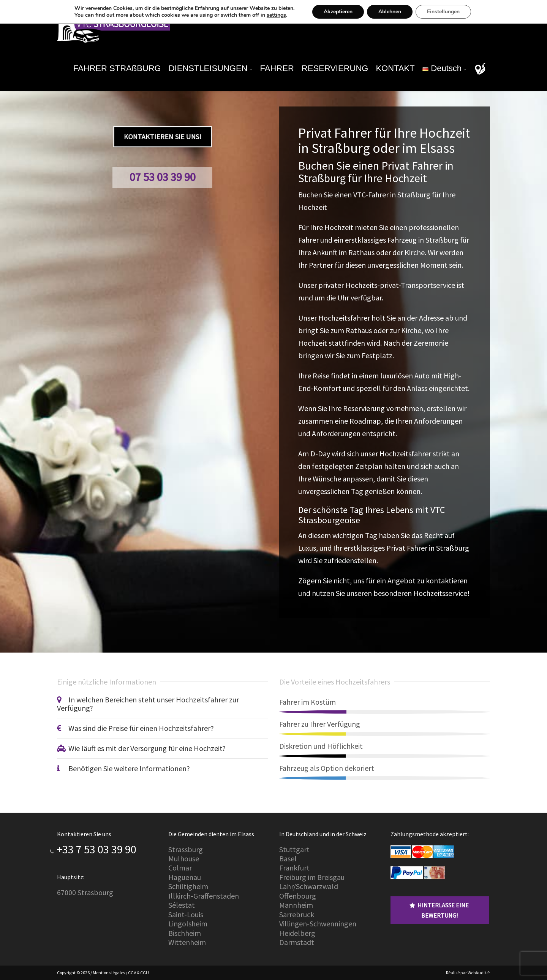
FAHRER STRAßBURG (117, 68)
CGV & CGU (138, 973)
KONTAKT (395, 68)
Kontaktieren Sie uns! (162, 137)
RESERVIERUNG (335, 68)
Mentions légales (109, 973)
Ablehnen (394, 12)
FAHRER (277, 68)
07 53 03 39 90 (163, 177)
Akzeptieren (341, 12)
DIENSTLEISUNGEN (208, 68)
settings (276, 15)
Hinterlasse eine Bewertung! (439, 910)
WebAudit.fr (478, 973)
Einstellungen (449, 12)
